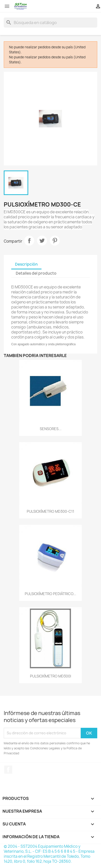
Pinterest (55, 241)
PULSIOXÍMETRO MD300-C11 (50, 511)
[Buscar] (50, 23)
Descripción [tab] (26, 264)
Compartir (29, 241)
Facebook (8, 770)
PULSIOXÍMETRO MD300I (50, 676)
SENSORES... (51, 429)
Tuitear (42, 241)
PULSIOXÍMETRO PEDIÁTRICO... (50, 594)
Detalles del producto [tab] (36, 273)
